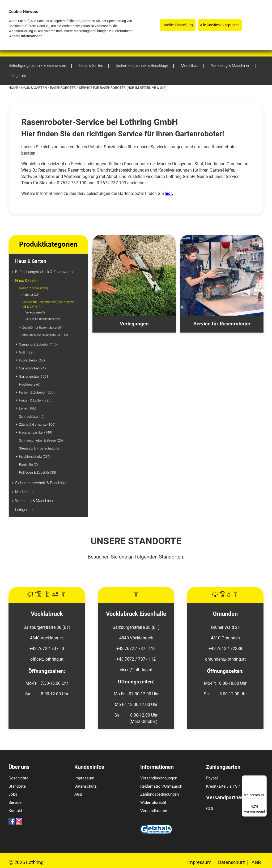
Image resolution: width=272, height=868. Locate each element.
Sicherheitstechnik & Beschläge (41, 483)
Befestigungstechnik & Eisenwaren (44, 272)
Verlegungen (35, 313)
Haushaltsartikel (35, 432)
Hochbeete (29, 384)
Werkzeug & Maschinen (35, 501)
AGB (78, 794)
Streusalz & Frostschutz (40, 448)
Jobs (13, 794)
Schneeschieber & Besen (41, 440)
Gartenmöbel (33, 368)
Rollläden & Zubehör (37, 472)
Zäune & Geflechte (37, 424)
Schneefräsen (32, 416)
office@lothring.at (47, 659)
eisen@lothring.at (136, 670)
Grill (26, 352)
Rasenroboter (63, 88)
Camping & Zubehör (38, 344)
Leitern (27, 408)
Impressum (84, 778)
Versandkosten (154, 811)
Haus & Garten (34, 88)
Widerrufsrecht (153, 802)
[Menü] (263, 779)
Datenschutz (85, 786)
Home (14, 88)
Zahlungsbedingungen (160, 794)
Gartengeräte (34, 376)
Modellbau (24, 492)
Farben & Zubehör (37, 392)
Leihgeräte (24, 510)
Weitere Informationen (25, 36)
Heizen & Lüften (35, 400)
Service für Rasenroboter (43, 319)
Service (15, 802)
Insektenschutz (35, 457)
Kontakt (15, 811)
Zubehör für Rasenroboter (43, 328)
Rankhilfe (28, 464)
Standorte (17, 786)
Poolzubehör (32, 360)
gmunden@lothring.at (225, 659)
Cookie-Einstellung (178, 25)
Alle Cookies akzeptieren (220, 25)
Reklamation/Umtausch (161, 786)
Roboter (31, 295)
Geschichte (18, 778)
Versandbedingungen (159, 778)
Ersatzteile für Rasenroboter (45, 335)
